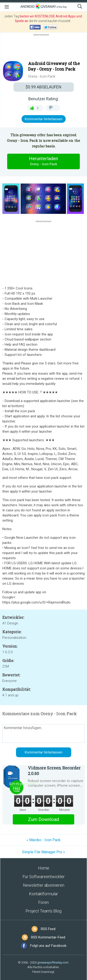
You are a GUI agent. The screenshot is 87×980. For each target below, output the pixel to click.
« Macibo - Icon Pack (43, 840)
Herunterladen (44, 161)
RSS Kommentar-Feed (48, 937)
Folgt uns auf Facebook (48, 946)
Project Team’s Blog (43, 911)
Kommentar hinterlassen (44, 119)
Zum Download (43, 819)
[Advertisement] (43, 48)
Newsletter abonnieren (44, 885)
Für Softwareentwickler (44, 877)
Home (44, 868)
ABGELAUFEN (43, 87)
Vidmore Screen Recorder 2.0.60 (54, 771)
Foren (43, 902)
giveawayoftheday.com (53, 962)
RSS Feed (48, 929)
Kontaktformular (43, 894)
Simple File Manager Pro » (43, 852)
